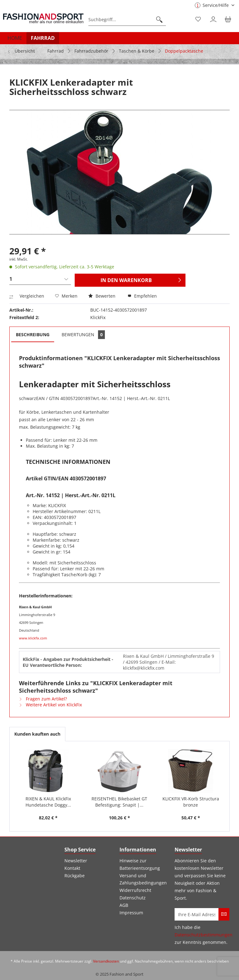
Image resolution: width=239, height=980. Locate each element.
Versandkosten (106, 961)
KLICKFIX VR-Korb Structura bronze (191, 802)
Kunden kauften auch (37, 734)
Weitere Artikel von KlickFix (50, 705)
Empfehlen (142, 296)
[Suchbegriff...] (127, 20)
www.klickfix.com (33, 638)
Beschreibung (33, 335)
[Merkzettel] (199, 20)
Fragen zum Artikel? (43, 699)
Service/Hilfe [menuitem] (212, 5)
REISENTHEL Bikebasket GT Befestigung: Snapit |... (119, 802)
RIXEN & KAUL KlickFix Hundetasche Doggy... (48, 802)
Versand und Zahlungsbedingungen (143, 879)
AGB (124, 905)
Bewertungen (83, 335)
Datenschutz (133, 898)
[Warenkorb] (229, 20)
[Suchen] (159, 20)
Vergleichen (27, 296)
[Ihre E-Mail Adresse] (197, 914)
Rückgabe (75, 876)
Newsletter (76, 861)
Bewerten (103, 296)
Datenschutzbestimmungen (204, 935)
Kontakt (72, 868)
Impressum (131, 913)
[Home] (15, 38)
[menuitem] (127, 20)
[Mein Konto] (214, 20)
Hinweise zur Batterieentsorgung (140, 864)
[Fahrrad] (43, 38)
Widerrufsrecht (135, 890)
